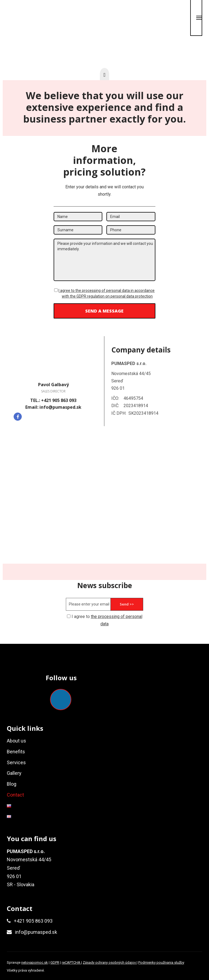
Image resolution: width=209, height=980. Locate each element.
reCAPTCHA (71, 962)
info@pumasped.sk (36, 932)
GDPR (55, 962)
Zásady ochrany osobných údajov (110, 962)
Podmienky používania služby (161, 962)
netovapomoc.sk (35, 962)
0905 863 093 (72, 22)
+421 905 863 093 (33, 921)
